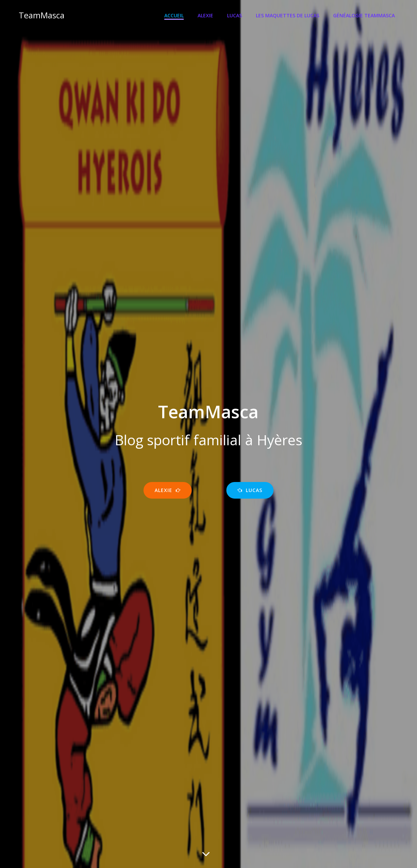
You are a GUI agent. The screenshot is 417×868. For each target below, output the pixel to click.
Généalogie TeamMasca (364, 16)
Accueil (174, 16)
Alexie (206, 16)
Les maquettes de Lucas (288, 16)
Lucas (235, 16)
